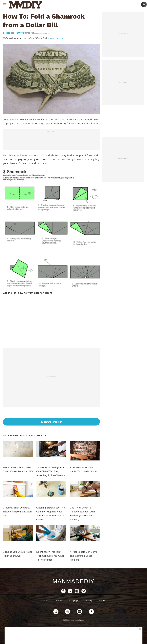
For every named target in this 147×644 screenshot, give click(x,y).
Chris (7, 33)
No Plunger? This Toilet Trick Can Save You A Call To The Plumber (50, 556)
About (45, 601)
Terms (102, 601)
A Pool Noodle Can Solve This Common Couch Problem (83, 556)
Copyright (74, 601)
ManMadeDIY (73, 581)
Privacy (89, 601)
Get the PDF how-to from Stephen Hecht (27, 293)
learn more (57, 38)
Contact (59, 601)
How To (20, 33)
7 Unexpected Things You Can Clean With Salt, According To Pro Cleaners (51, 471)
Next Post (51, 422)
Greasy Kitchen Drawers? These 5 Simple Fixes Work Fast (18, 512)
